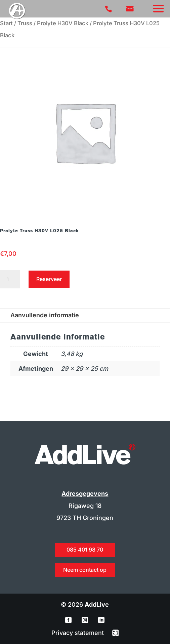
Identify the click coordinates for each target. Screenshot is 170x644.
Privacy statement (78, 633)
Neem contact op (85, 570)
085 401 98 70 (85, 550)
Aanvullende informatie (45, 315)
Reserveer (49, 279)
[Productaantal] (10, 279)
